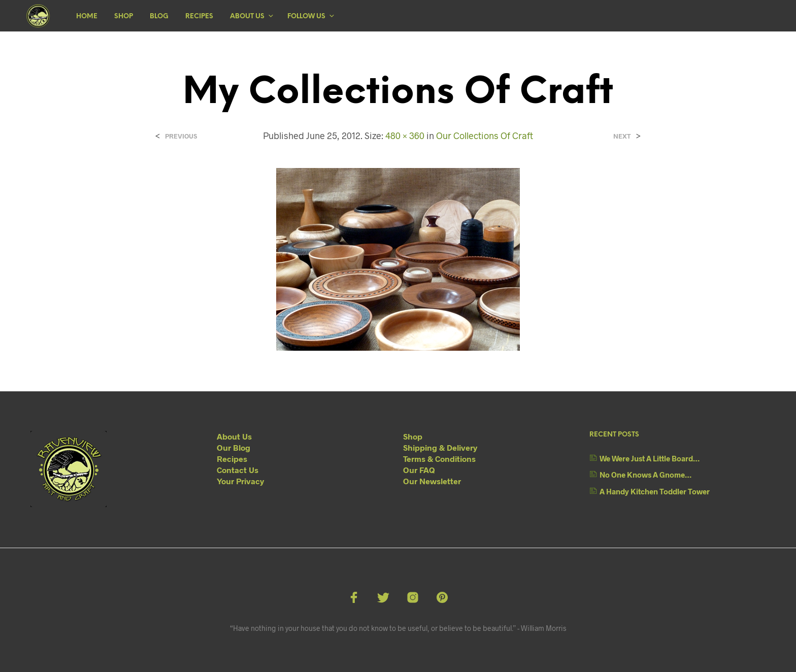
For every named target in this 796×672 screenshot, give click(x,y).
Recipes (199, 16)
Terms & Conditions (439, 459)
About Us (247, 16)
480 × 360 (405, 136)
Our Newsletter (432, 481)
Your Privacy (240, 481)
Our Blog (234, 447)
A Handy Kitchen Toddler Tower (655, 491)
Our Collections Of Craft (485, 136)
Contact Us (238, 470)
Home (87, 16)
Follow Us (306, 16)
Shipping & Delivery (440, 447)
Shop (124, 16)
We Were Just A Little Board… (650, 458)
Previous (181, 136)
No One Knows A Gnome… (645, 475)
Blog (159, 16)
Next (622, 136)
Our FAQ (419, 470)
